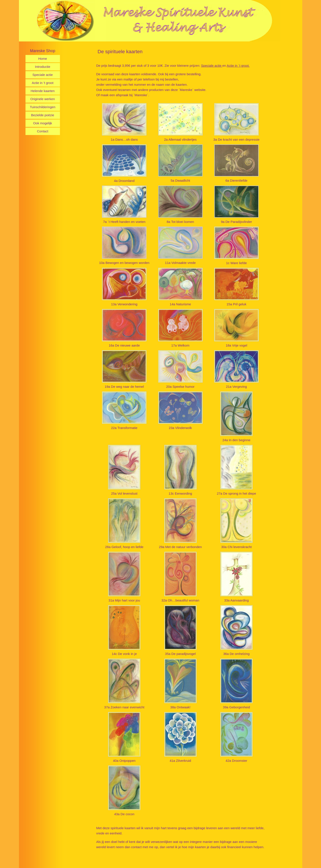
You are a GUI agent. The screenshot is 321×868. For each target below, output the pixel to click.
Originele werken (43, 99)
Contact (43, 131)
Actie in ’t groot (43, 83)
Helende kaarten (42, 91)
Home (42, 59)
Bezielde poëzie (43, 115)
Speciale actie (43, 75)
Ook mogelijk (43, 123)
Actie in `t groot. (238, 66)
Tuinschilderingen (43, 107)
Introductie (42, 67)
